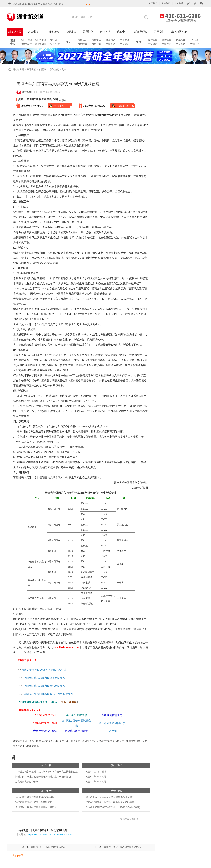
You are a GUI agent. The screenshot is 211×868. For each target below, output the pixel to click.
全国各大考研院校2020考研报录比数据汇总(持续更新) (113, 807)
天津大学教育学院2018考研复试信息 (122, 847)
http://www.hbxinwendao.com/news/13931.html (50, 834)
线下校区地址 (179, 32)
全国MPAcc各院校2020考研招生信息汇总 (36, 807)
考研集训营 (52, 32)
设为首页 (166, 3)
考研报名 (111, 40)
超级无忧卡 (26, 44)
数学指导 (181, 40)
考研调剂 (125, 44)
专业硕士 (55, 40)
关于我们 (153, 3)
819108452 (122, 106)
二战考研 (112, 731)
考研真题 (181, 44)
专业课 (195, 40)
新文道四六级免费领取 (27, 782)
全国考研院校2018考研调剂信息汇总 (45, 678)
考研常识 (96, 40)
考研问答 (195, 44)
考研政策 (71, 32)
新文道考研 (18, 69)
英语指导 (166, 40)
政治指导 (152, 40)
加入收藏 (179, 3)
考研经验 (82, 44)
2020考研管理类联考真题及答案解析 (34, 802)
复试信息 (55, 69)
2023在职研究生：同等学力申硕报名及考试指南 (110, 802)
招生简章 (125, 40)
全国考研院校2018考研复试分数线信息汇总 (48, 694)
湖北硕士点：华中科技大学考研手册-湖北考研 (109, 797)
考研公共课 (26, 40)
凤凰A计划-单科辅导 (96, 772)
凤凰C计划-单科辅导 (96, 782)
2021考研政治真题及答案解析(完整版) (35, 797)
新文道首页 (15, 32)
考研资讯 (117, 791)
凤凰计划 (88, 32)
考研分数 (96, 44)
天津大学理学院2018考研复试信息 (48, 847)
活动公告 (46, 765)
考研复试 (111, 44)
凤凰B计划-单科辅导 (96, 777)
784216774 (60, 106)
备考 (139, 42)
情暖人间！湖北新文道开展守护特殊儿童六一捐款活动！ (44, 777)
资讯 (69, 42)
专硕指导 (152, 44)
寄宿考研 (105, 32)
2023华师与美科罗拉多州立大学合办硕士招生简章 (38, 2)
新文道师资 (141, 32)
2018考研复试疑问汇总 (112, 723)
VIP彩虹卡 (55, 44)
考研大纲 (166, 44)
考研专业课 (40, 40)
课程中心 (122, 32)
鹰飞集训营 (40, 44)
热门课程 (117, 765)
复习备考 (46, 791)
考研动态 (82, 40)
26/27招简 (34, 32)
